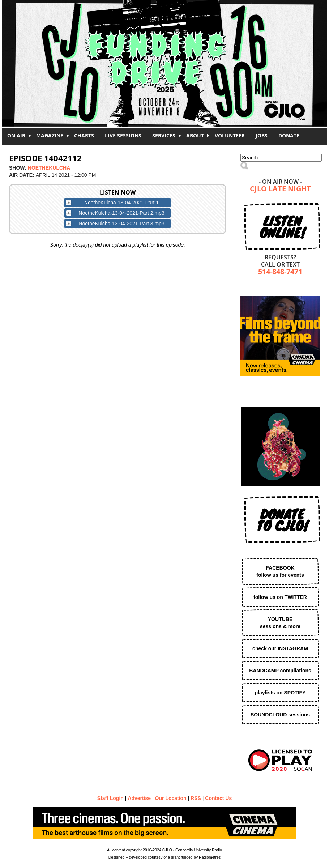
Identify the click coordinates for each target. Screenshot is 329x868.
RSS (196, 798)
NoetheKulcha (49, 168)
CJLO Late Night (280, 189)
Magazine (50, 135)
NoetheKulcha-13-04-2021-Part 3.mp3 (121, 224)
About (195, 135)
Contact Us (218, 798)
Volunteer (230, 135)
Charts (84, 135)
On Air (16, 135)
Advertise (139, 798)
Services (164, 135)
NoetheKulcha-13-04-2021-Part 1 (121, 203)
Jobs (262, 135)
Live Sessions (123, 135)
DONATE (289, 135)
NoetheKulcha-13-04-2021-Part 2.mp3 (121, 213)
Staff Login (110, 798)
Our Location (171, 798)
